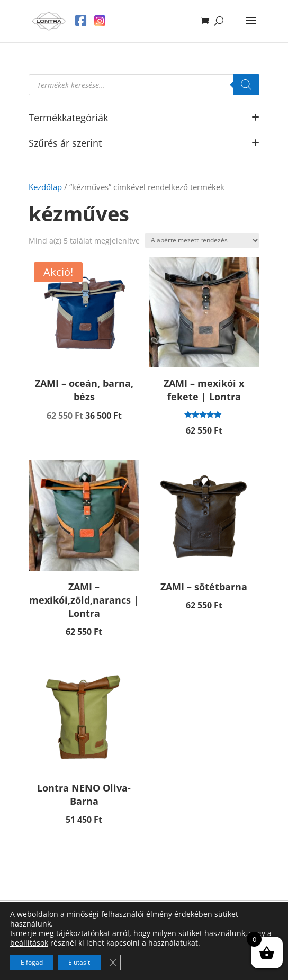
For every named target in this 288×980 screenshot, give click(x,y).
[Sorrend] (202, 241)
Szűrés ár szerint (144, 144)
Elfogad (32, 962)
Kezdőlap (45, 187)
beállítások (29, 943)
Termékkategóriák (144, 118)
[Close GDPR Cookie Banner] (113, 963)
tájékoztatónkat (83, 933)
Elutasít (79, 962)
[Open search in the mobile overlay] (144, 85)
